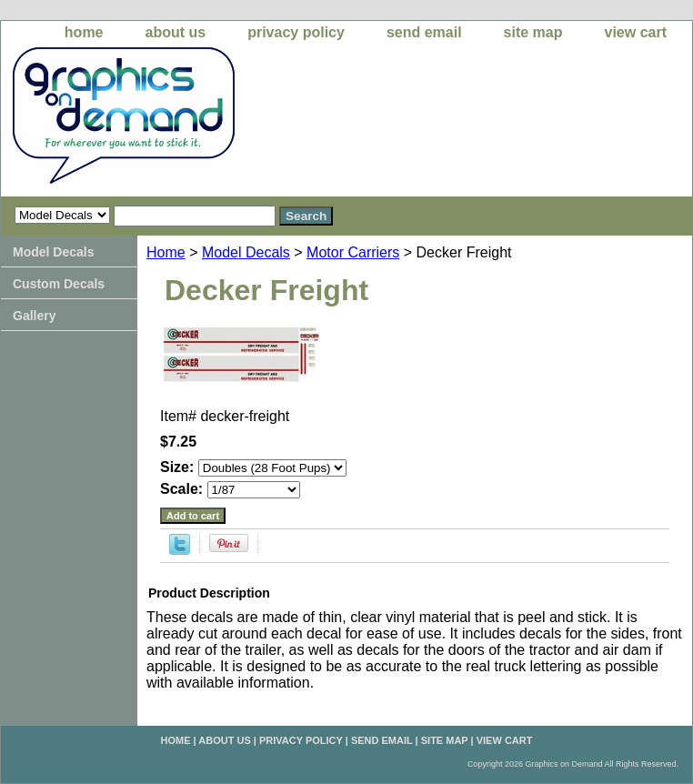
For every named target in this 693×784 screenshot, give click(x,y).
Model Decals (246, 252)
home (84, 32)
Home (166, 252)
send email (424, 32)
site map (533, 32)
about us (176, 32)
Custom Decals (59, 284)
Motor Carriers (353, 252)
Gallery (34, 316)
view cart (636, 32)
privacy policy (296, 32)
